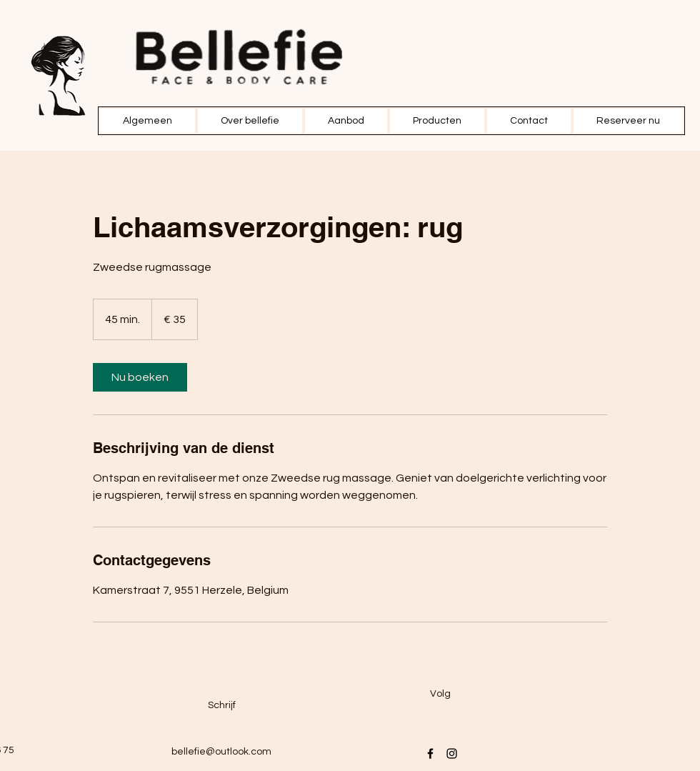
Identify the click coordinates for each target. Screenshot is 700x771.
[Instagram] (452, 753)
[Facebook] (430, 753)
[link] (140, 377)
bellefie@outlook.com (221, 752)
